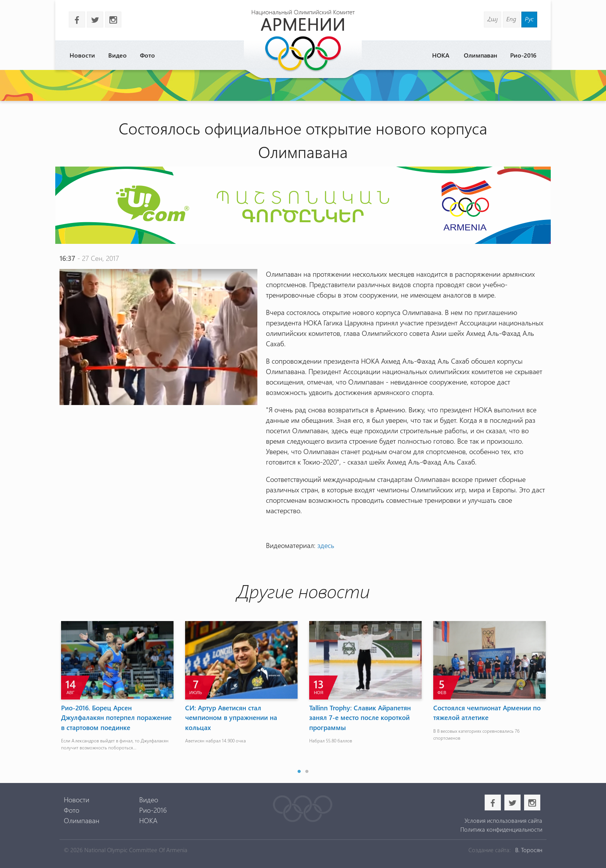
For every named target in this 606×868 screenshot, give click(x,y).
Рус (529, 19)
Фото (147, 55)
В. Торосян (529, 850)
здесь (326, 545)
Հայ (493, 19)
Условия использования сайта (503, 820)
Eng (511, 19)
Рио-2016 (523, 55)
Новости (82, 55)
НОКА (441, 55)
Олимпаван (480, 55)
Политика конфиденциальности (501, 829)
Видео (117, 55)
